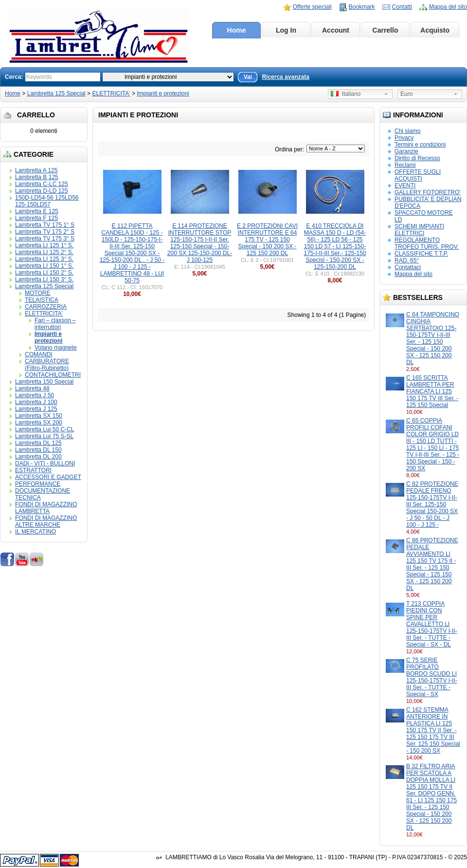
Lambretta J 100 (36, 402)
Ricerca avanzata (285, 77)
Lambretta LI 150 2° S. (44, 273)
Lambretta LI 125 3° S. (44, 259)
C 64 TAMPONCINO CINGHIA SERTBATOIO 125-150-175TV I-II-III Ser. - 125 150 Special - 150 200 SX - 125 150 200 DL (433, 338)
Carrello (386, 30)
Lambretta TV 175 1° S (45, 225)
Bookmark (362, 7)
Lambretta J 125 (36, 409)
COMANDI (39, 354)
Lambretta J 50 (35, 395)
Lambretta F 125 (36, 218)
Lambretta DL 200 (38, 457)
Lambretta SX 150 (39, 416)
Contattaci (408, 267)
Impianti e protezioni (163, 93)
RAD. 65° (407, 260)
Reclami (405, 165)
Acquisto (435, 30)
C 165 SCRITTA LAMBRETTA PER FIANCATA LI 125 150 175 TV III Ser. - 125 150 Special (432, 391)
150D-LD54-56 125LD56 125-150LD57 (47, 201)
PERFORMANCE (38, 484)
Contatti (402, 7)
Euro (406, 94)
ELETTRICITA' (111, 93)
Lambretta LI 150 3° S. (44, 279)
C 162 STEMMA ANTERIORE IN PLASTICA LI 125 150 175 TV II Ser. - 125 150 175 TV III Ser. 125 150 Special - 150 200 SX (433, 730)
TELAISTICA (42, 300)
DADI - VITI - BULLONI (45, 463)
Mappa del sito (448, 7)
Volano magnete (56, 348)
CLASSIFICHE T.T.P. (421, 254)
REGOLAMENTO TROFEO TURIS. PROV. (427, 243)
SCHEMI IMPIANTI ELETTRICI (419, 230)
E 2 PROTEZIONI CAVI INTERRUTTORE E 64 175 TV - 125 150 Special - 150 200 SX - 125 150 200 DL (267, 240)
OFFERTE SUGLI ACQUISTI (418, 175)
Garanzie (406, 151)
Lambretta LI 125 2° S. (44, 252)
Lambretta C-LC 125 (42, 184)
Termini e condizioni (420, 145)
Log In (286, 30)
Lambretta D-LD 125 (42, 191)
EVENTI (405, 185)
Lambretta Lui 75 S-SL (44, 436)
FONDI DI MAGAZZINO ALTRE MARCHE (46, 521)
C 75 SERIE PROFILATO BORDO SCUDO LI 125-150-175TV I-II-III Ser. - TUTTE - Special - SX (432, 677)
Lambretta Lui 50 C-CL (45, 429)
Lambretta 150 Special (44, 382)
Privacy (404, 138)
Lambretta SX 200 (39, 423)
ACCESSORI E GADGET (48, 477)
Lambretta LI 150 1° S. (44, 266)
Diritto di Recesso (417, 158)
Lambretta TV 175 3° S (45, 239)
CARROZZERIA (46, 307)
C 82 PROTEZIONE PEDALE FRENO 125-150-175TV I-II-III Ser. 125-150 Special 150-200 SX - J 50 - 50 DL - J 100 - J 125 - (432, 504)
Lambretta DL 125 (38, 443)
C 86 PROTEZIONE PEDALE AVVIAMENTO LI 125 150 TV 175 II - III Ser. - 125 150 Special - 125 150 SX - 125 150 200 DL (432, 564)
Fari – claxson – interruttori (55, 324)
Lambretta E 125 (37, 211)
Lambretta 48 (32, 388)
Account (336, 30)
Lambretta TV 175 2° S (45, 232)
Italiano (346, 94)
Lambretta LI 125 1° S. (44, 245)
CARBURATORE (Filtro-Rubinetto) (47, 365)
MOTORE (37, 293)
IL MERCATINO (36, 532)
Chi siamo (407, 131)
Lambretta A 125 (36, 170)
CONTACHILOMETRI (53, 375)
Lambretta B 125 (37, 177)
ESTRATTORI (33, 470)
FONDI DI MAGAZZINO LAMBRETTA (46, 508)
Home (237, 30)
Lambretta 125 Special (56, 93)
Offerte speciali (312, 7)
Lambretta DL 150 (38, 450)
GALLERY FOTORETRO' (428, 192)
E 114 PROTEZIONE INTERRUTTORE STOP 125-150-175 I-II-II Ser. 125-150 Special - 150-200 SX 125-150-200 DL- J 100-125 (200, 243)
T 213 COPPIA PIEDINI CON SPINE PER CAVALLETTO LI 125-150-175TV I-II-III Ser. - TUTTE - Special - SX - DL (432, 624)
